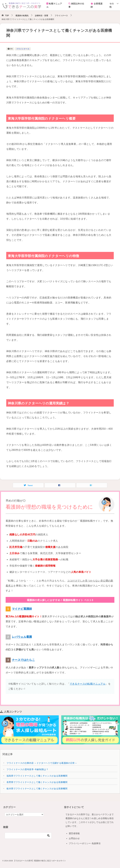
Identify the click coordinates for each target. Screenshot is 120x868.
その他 (112, 5)
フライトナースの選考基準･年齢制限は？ (27, 769)
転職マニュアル (54, 5)
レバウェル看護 (22, 637)
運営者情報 (74, 833)
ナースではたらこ (23, 660)
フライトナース (23, 49)
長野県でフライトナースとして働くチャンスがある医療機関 (37, 782)
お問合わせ (74, 838)
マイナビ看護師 (22, 609)
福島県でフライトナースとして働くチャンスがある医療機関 (37, 776)
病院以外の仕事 (76, 5)
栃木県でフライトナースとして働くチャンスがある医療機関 (37, 789)
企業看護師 (97, 5)
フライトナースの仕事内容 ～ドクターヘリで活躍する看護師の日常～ (42, 763)
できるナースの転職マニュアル (88, 684)
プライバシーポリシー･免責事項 (85, 843)
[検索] (28, 836)
